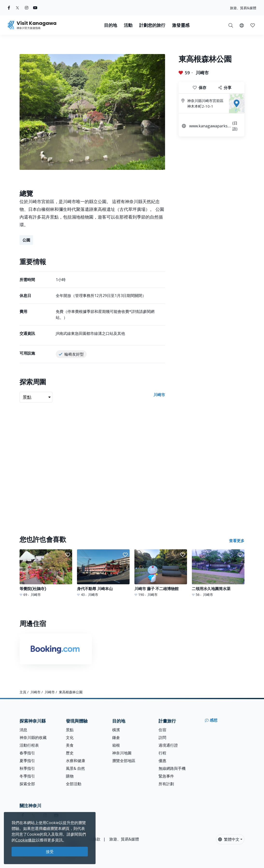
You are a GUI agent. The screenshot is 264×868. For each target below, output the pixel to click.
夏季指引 (27, 761)
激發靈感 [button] (181, 25)
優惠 (162, 761)
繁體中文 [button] (229, 839)
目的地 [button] (111, 25)
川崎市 (202, 73)
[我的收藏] (253, 25)
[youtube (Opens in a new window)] (35, 8)
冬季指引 (27, 776)
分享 (225, 88)
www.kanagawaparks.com (210, 127)
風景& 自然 (75, 768)
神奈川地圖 (122, 753)
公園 (26, 240)
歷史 (70, 753)
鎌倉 (116, 737)
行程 (162, 753)
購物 (70, 776)
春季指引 (27, 753)
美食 (70, 745)
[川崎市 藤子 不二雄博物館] (161, 573)
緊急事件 (166, 776)
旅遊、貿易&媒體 (243, 8)
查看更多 (237, 541)
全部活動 (74, 784)
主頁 (23, 692)
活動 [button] (128, 25)
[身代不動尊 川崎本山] (103, 573)
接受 (50, 852)
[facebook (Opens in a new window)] (9, 8)
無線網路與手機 (172, 768)
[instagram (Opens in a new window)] (27, 8)
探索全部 (27, 784)
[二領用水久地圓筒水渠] (218, 573)
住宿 (162, 730)
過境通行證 (168, 745)
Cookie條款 (26, 840)
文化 (70, 737)
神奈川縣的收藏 (33, 737)
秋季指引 (27, 768)
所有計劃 (166, 784)
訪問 (162, 737)
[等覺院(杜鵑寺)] (46, 573)
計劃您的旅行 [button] (152, 25)
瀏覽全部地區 (124, 761)
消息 (23, 730)
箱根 (116, 745)
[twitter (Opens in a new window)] (17, 8)
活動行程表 (29, 745)
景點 (70, 730)
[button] (242, 25)
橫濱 (116, 730)
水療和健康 (76, 761)
